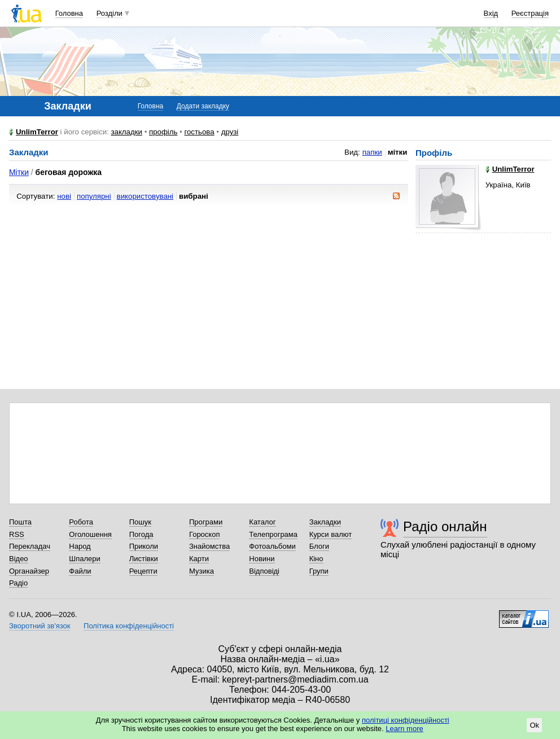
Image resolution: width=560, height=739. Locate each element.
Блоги (319, 546)
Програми (206, 522)
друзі (230, 132)
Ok (534, 725)
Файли (80, 571)
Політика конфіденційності (129, 626)
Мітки (19, 172)
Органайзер (29, 571)
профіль (163, 132)
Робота (81, 522)
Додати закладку (203, 106)
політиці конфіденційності (406, 720)
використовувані (145, 196)
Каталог (262, 522)
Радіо (18, 583)
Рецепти (143, 571)
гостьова (199, 132)
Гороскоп (204, 534)
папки (372, 152)
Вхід (491, 13)
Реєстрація (530, 13)
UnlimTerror (37, 132)
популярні (94, 196)
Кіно (316, 559)
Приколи (144, 546)
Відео (19, 559)
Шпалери (85, 559)
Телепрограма (273, 534)
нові (64, 196)
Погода (141, 534)
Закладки (325, 522)
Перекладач (30, 546)
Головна (69, 13)
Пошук (140, 522)
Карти (199, 559)
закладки (126, 132)
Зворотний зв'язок (40, 626)
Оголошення (90, 534)
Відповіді (264, 571)
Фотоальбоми (272, 546)
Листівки (144, 559)
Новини (262, 559)
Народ (80, 546)
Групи (319, 571)
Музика (202, 571)
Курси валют (331, 534)
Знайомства (209, 546)
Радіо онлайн (445, 526)
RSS (17, 534)
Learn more (404, 729)
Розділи (110, 13)
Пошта (20, 522)
